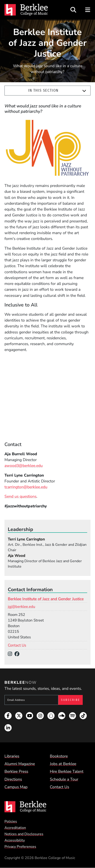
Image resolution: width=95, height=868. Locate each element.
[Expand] (84, 91)
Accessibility (15, 840)
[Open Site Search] (73, 10)
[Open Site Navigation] (88, 10)
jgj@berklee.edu (21, 607)
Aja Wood (17, 556)
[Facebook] (18, 654)
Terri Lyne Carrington (26, 539)
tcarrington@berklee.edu (26, 487)
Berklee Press (16, 771)
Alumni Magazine (20, 764)
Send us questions (20, 496)
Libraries (12, 756)
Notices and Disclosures (24, 834)
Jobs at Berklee (63, 764)
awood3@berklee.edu (24, 466)
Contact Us (17, 645)
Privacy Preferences (20, 847)
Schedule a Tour (64, 779)
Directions (13, 779)
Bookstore (59, 756)
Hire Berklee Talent (67, 771)
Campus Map (16, 787)
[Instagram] (11, 654)
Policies (11, 821)
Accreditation (15, 828)
